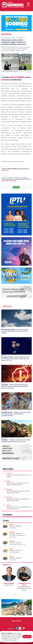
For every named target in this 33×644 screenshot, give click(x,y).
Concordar (27, 637)
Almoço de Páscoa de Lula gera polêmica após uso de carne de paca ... (19, 508)
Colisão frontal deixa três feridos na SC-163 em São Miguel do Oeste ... (18, 492)
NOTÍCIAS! (6, 80)
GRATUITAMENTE (17, 77)
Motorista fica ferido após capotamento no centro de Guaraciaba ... (18, 500)
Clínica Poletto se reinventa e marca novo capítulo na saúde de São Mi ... (18, 484)
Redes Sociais (16, 621)
